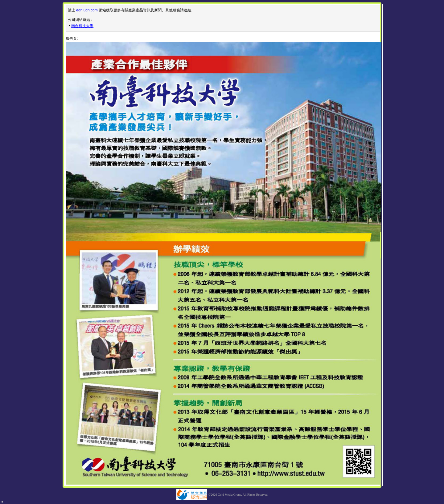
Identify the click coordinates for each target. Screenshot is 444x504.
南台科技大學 (82, 26)
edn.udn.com (87, 10)
